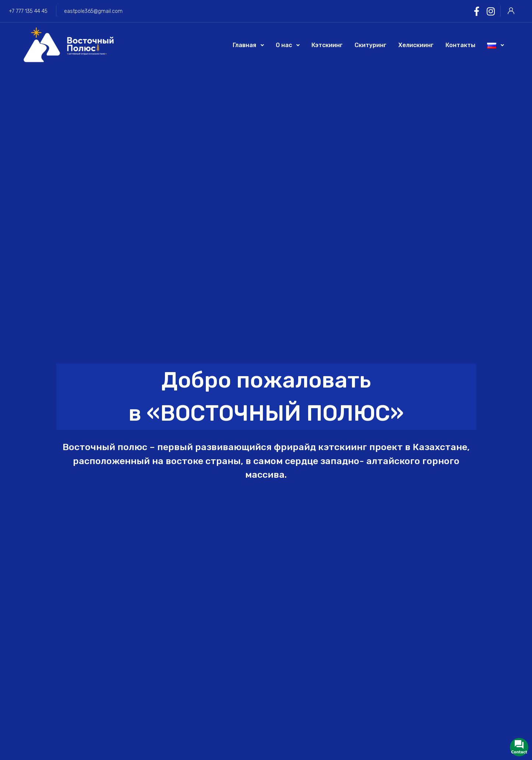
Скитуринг (371, 45)
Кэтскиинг (327, 45)
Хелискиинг (416, 45)
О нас (284, 45)
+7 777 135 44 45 (28, 11)
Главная (244, 45)
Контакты (460, 45)
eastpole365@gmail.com (93, 11)
